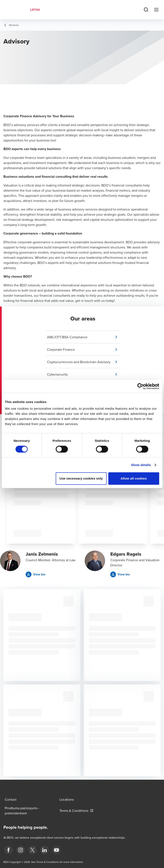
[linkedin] (44, 850)
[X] (33, 850)
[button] (84, 337)
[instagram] (21, 850)
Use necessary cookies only (81, 478)
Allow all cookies (134, 478)
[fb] (9, 850)
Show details (141, 465)
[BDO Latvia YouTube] (56, 850)
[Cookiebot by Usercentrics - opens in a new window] (140, 386)
